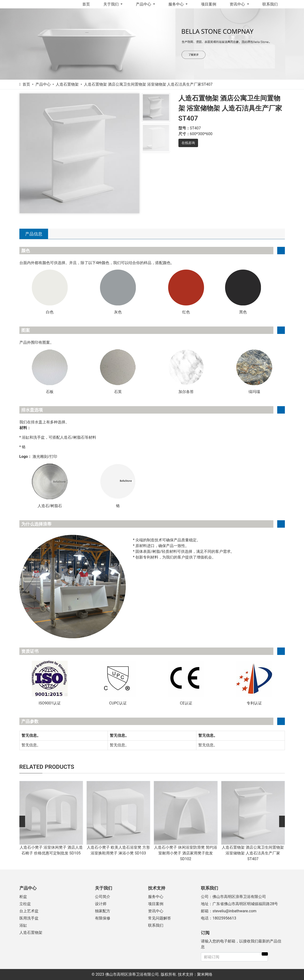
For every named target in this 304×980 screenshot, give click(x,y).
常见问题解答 (160, 918)
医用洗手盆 (29, 918)
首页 (86, 4)
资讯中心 (238, 4)
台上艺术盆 (29, 911)
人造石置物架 (31, 933)
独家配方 (103, 911)
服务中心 (177, 4)
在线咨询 (188, 143)
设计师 (101, 904)
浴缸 (23, 925)
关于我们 (111, 4)
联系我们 (270, 4)
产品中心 (144, 4)
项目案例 (209, 4)
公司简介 (103, 897)
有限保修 (103, 918)
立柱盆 (25, 904)
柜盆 (23, 897)
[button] (22, 821)
